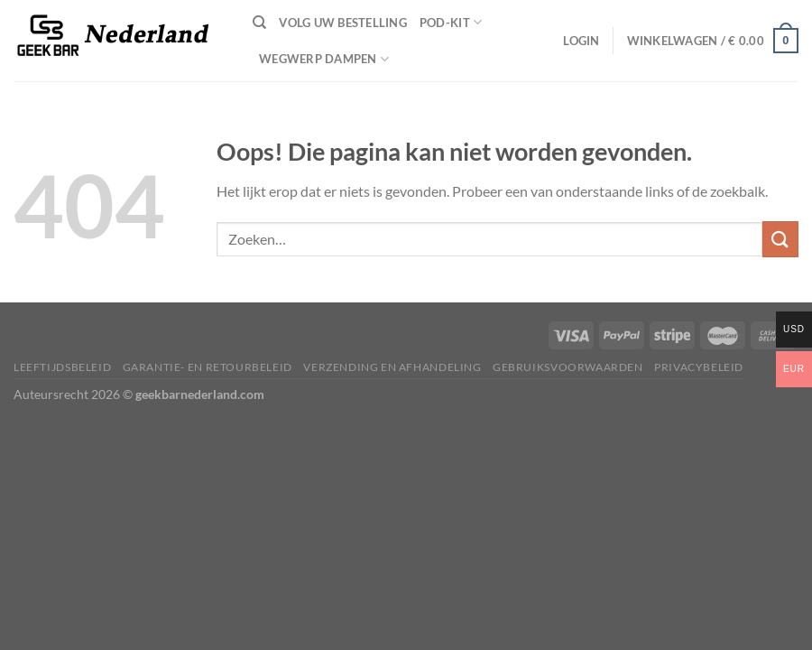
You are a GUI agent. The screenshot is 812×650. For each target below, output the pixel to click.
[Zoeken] (259, 23)
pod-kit (451, 22)
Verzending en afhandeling (392, 367)
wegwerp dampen (324, 59)
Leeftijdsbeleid (62, 367)
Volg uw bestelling (343, 23)
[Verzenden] (780, 239)
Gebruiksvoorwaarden (568, 367)
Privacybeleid (699, 367)
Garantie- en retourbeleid (208, 367)
